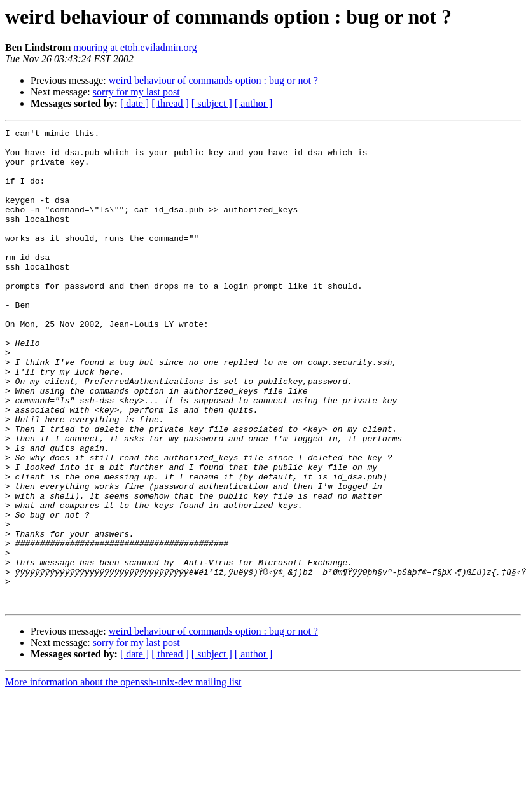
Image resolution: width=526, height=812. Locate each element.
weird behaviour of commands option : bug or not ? (213, 80)
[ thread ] (170, 103)
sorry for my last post (136, 92)
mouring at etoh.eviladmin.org (135, 47)
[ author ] (254, 103)
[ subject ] (212, 103)
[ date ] (135, 103)
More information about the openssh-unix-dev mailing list (123, 777)
